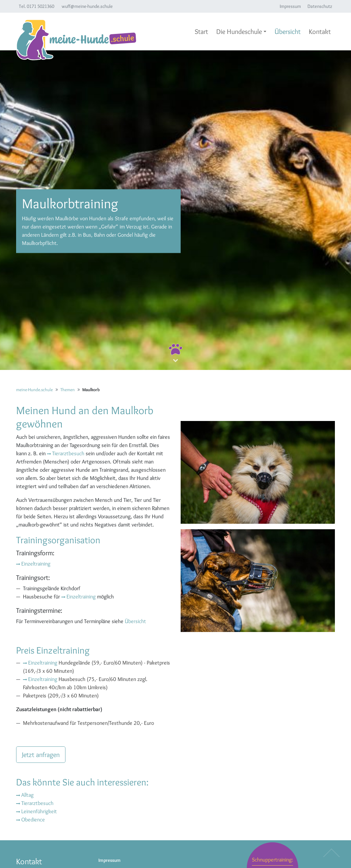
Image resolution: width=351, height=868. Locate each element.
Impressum (290, 6)
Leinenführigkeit (39, 811)
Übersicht (135, 621)
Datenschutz (320, 6)
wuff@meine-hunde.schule (87, 6)
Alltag (27, 795)
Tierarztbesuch (68, 453)
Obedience (33, 820)
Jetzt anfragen (41, 755)
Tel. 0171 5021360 (37, 6)
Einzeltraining (36, 564)
